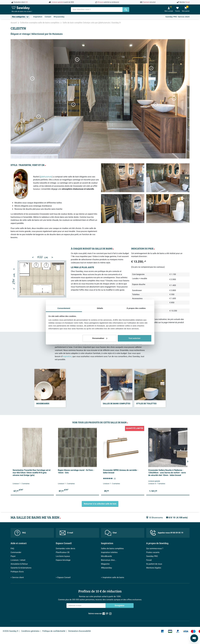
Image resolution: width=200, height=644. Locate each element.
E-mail (66, 533)
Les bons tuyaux (63, 556)
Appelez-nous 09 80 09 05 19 (167, 533)
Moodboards (106, 556)
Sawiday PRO (171, 17)
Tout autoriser (135, 338)
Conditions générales (30, 631)
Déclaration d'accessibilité (80, 631)
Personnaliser (100, 338)
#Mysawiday (107, 568)
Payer (13, 556)
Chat (111, 533)
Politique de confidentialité (54, 631)
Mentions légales (154, 568)
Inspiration (38, 17)
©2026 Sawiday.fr (11, 631)
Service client (184, 17)
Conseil (48, 17)
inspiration (67, 356)
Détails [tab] (100, 308)
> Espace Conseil (63, 577)
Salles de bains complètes (112, 549)
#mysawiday (59, 17)
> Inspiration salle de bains (113, 577)
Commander (16, 552)
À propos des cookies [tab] (136, 308)
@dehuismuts (46, 177)
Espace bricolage (63, 560)
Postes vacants (153, 552)
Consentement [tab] (64, 308)
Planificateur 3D (63, 552)
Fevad (149, 560)
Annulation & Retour (19, 564)
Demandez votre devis (65, 549)
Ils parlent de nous (154, 564)
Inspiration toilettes (109, 552)
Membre (184, 2)
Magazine (105, 564)
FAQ (20, 533)
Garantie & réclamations (21, 568)
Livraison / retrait (18, 560)
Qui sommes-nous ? (155, 549)
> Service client (17, 577)
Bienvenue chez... (109, 560)
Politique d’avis (17, 572)
